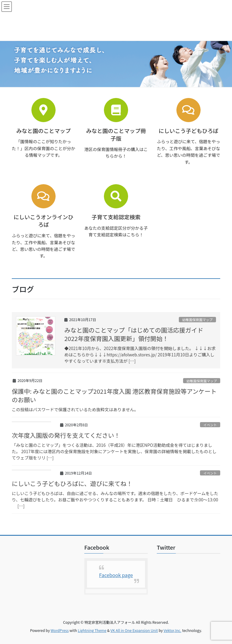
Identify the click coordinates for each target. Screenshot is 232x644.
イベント (210, 425)
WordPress (60, 630)
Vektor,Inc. (172, 630)
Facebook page (116, 575)
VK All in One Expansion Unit (134, 630)
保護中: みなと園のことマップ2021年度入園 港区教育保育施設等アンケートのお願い (114, 395)
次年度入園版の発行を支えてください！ (66, 435)
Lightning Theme (92, 630)
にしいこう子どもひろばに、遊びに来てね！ (72, 483)
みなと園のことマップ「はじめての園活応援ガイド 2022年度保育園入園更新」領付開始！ (137, 334)
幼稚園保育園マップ (197, 320)
